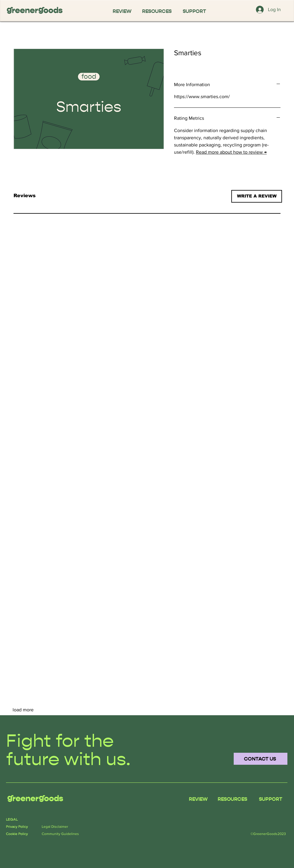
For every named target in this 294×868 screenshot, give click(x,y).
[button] (257, 196)
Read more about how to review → (231, 152)
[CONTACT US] (261, 759)
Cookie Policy (17, 834)
